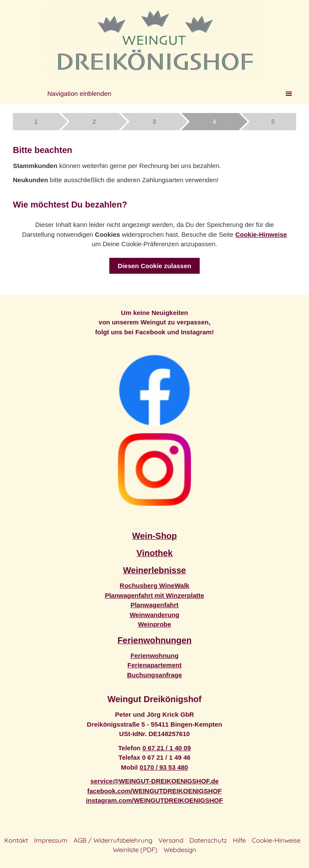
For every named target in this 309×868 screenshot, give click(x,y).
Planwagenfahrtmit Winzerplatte (155, 595)
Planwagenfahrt (154, 605)
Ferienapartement (154, 665)
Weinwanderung (154, 615)
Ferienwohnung (154, 656)
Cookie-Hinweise (261, 234)
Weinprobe (154, 624)
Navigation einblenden (79, 93)
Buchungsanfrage (154, 675)
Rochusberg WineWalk (154, 585)
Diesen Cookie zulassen (155, 266)
